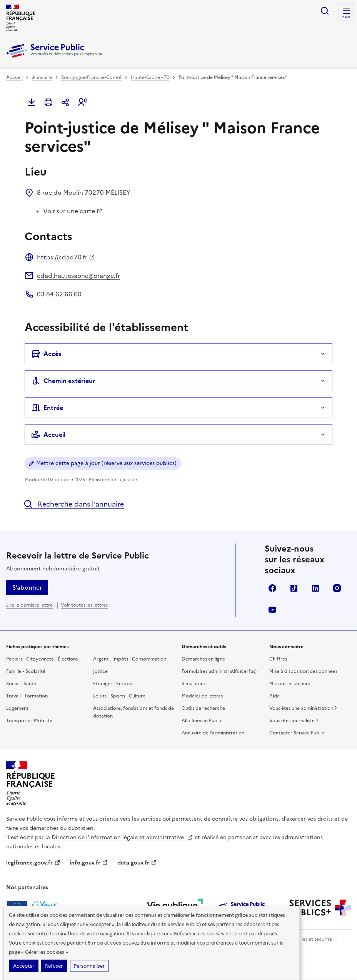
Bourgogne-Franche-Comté (91, 77)
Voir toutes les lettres (84, 605)
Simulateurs (194, 684)
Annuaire (42, 77)
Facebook (272, 588)
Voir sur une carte (73, 211)
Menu (346, 17)
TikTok (294, 588)
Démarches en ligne (203, 659)
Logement (17, 708)
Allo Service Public (202, 721)
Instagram (337, 588)
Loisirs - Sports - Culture (119, 696)
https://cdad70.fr (66, 257)
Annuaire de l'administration (213, 733)
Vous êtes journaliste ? (294, 721)
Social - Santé (21, 684)
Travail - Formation (27, 696)
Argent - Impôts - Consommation (130, 659)
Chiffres (278, 659)
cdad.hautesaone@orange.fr (78, 276)
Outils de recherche (203, 708)
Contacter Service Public (297, 733)
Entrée (47, 408)
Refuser (54, 966)
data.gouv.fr (137, 863)
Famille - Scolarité (26, 671)
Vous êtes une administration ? (303, 708)
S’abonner (27, 587)
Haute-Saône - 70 (150, 77)
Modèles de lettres (202, 696)
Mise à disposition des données (303, 671)
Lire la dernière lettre (29, 605)
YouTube (272, 610)
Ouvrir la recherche (325, 11)
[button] (82, 102)
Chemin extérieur (63, 381)
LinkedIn (315, 588)
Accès (46, 354)
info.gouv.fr (89, 863)
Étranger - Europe (113, 684)
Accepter (24, 966)
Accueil (14, 77)
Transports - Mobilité (29, 721)
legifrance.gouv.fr (33, 863)
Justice (100, 671)
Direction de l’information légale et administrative (122, 837)
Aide (274, 696)
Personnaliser (89, 966)
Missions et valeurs (289, 684)
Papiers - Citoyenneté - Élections (42, 659)
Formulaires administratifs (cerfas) (219, 671)
